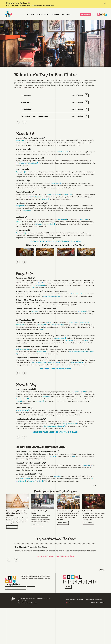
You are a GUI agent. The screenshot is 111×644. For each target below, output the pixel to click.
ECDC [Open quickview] (19, 401)
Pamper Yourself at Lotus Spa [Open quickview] (31, 463)
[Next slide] (24, 122)
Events (31, 14)
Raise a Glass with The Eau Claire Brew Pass (36, 309)
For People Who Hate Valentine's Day (34, 116)
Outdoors (67, 14)
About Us (69, 638)
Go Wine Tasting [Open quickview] (25, 320)
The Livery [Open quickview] (22, 170)
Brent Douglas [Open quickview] (54, 362)
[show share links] (102, 610)
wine (49, 322)
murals (26, 349)
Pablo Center (42, 351)
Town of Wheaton (57, 325)
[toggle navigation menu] (102, 14)
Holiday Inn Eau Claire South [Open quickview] (31, 419)
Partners (90, 638)
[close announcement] (105, 3)
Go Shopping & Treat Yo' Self (29, 474)
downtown (47, 396)
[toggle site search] (94, 15)
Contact (75, 638)
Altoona (19, 222)
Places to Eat (26, 95)
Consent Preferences (96, 640)
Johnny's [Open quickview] (20, 141)
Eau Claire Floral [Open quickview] (39, 362)
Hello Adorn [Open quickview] (25, 479)
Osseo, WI (68, 194)
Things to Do (26, 102)
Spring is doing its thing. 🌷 (18, 3)
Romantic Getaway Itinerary (68, 511)
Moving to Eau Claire (82, 640)
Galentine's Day (88, 511)
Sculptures (19, 349)
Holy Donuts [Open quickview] (39, 285)
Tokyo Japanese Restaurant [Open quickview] (30, 158)
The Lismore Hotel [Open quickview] (26, 389)
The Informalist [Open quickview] (22, 399)
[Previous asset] (18, 122)
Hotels (56, 14)
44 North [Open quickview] (21, 217)
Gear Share (69, 340)
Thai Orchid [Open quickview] (23, 231)
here (41, 329)
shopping (57, 476)
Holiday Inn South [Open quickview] (69, 424)
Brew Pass (82, 311)
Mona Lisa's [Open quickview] (62, 152)
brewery (35, 311)
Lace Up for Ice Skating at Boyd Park (32, 333)
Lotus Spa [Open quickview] (88, 465)
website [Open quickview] (46, 199)
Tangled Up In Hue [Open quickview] (36, 481)
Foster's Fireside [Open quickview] (25, 192)
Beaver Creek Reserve (79, 294)
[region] (55, 124)
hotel (74, 456)
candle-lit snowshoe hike (52, 296)
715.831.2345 (22, 641)
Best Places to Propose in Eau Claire (31, 587)
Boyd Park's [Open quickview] (61, 338)
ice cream (39, 224)
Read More (12, 527)
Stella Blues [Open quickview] (22, 181)
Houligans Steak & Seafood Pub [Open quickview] (32, 203)
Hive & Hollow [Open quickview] (77, 362)
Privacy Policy (71, 640)
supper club (27, 210)
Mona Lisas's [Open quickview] (23, 149)
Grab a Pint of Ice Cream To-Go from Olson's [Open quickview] (37, 452)
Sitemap (96, 638)
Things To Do (43, 14)
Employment (82, 638)
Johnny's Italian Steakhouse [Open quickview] (30, 138)
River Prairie (84, 219)
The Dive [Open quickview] (40, 401)
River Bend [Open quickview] (41, 325)
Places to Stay (26, 109)
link (33, 288)
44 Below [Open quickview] (51, 224)
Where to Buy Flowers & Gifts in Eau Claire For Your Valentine (17, 513)
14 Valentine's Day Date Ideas (41, 512)
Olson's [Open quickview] (53, 456)
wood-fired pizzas (34, 197)
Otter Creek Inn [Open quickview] (24, 408)
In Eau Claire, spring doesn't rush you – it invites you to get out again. (30, 6)
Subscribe (86, 15)
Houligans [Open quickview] (20, 206)
